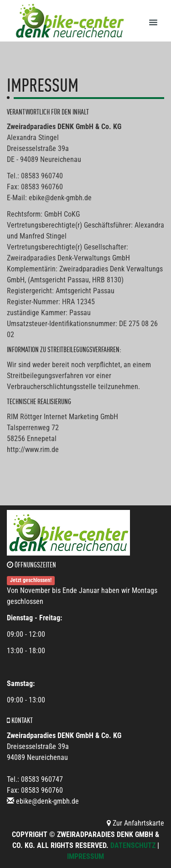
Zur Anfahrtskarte (135, 823)
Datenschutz (133, 845)
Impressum (85, 856)
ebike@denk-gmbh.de (47, 801)
